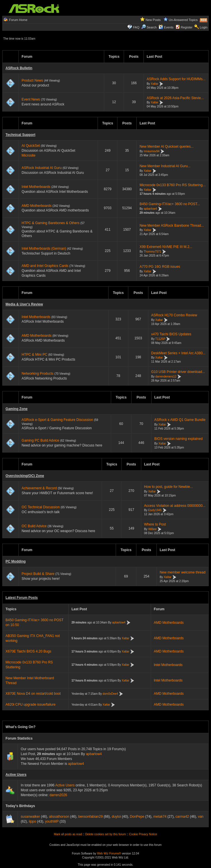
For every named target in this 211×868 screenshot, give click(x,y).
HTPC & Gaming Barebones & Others (50, 223)
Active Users (16, 775)
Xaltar (154, 84)
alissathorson (59, 817)
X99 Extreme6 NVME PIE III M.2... (166, 247)
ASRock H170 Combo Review (174, 315)
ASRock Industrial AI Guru (41, 168)
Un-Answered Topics (183, 20)
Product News (32, 80)
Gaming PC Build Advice (40, 440)
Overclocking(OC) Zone (25, 476)
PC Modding (16, 561)
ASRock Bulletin (19, 68)
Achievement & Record (39, 488)
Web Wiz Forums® (109, 853)
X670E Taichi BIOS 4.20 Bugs (28, 651)
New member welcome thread (182, 572)
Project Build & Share (38, 574)
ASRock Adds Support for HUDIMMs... (176, 79)
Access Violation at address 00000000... (175, 506)
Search (152, 27)
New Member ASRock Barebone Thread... (172, 226)
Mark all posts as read (68, 834)
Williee (152, 529)
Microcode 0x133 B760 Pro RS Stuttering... (172, 185)
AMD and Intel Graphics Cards (45, 266)
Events (166, 27)
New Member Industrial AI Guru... (165, 166)
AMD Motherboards (36, 206)
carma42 (182, 817)
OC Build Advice (34, 526)
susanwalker (30, 817)
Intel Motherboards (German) (44, 249)
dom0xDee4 (111, 694)
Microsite (28, 155)
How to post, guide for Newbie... (169, 487)
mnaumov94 (152, 151)
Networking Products (37, 374)
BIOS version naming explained (179, 439)
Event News (31, 99)
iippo (32, 821)
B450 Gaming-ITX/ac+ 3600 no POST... (170, 204)
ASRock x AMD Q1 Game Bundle (180, 420)
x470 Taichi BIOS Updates (171, 334)
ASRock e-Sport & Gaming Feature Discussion (58, 420)
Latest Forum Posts (22, 598)
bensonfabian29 (90, 817)
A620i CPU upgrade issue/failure (30, 705)
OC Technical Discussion (41, 507)
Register (187, 27)
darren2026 (58, 795)
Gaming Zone (17, 409)
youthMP (52, 821)
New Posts (153, 20)
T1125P (160, 339)
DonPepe (137, 817)
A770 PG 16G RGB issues (160, 267)
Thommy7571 (152, 252)
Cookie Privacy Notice (143, 834)
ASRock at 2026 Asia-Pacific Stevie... (175, 98)
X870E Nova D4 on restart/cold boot (33, 694)
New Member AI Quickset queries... (167, 147)
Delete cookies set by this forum (106, 834)
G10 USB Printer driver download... (178, 372)
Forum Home (18, 20)
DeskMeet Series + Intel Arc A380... (178, 353)
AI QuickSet (31, 146)
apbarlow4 (150, 209)
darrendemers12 (166, 377)
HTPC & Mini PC (34, 355)
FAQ (136, 27)
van (201, 817)
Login (204, 27)
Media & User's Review (24, 304)
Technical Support (20, 135)
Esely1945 (155, 510)
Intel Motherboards (36, 187)
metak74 (160, 817)
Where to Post (155, 524)
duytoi (116, 817)
